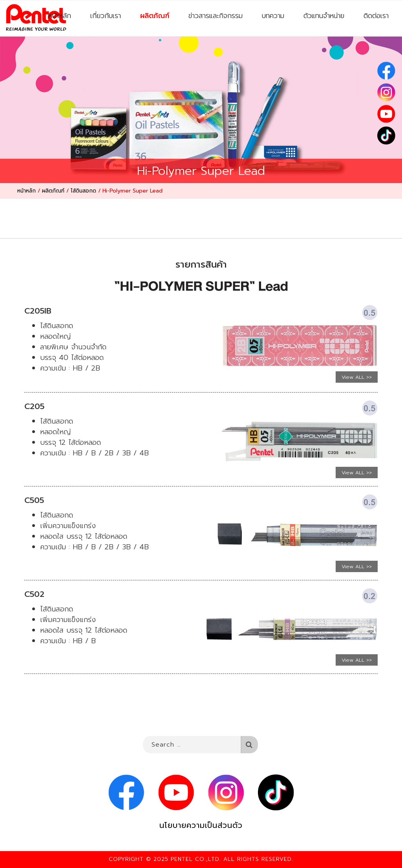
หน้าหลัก (60, 16)
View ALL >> (357, 377)
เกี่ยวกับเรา (106, 16)
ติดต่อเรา (376, 16)
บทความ (273, 16)
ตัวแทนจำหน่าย (324, 16)
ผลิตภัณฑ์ (155, 16)
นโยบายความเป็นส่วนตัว (201, 825)
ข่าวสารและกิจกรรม (216, 16)
